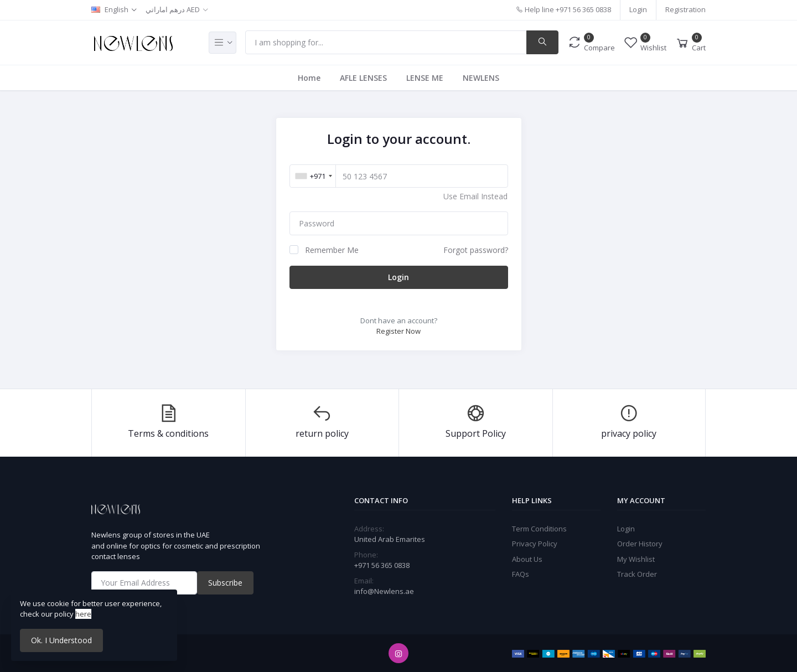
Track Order (637, 574)
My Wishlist (636, 559)
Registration (685, 9)
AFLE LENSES (363, 78)
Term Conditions (539, 529)
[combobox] (314, 176)
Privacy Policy (535, 544)
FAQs (521, 574)
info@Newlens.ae (384, 591)
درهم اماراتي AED (173, 9)
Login (638, 9)
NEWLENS (481, 78)
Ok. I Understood (61, 640)
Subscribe (225, 583)
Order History (640, 544)
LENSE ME (425, 78)
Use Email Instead (475, 196)
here (83, 614)
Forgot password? (476, 250)
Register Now (398, 331)
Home (309, 78)
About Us (527, 559)
